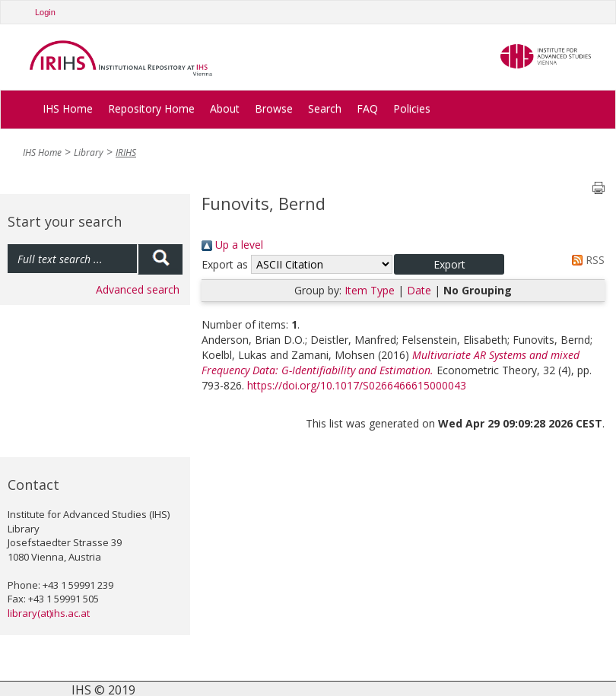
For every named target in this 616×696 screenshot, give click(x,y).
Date (419, 290)
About (225, 108)
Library (89, 153)
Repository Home (151, 108)
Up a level (232, 245)
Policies (412, 108)
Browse (274, 108)
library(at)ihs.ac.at (49, 613)
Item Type (370, 290)
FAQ (367, 108)
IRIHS (126, 153)
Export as (225, 264)
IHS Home (68, 108)
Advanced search (138, 289)
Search (325, 108)
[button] (449, 264)
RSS (586, 260)
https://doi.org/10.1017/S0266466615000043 (357, 385)
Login (45, 12)
